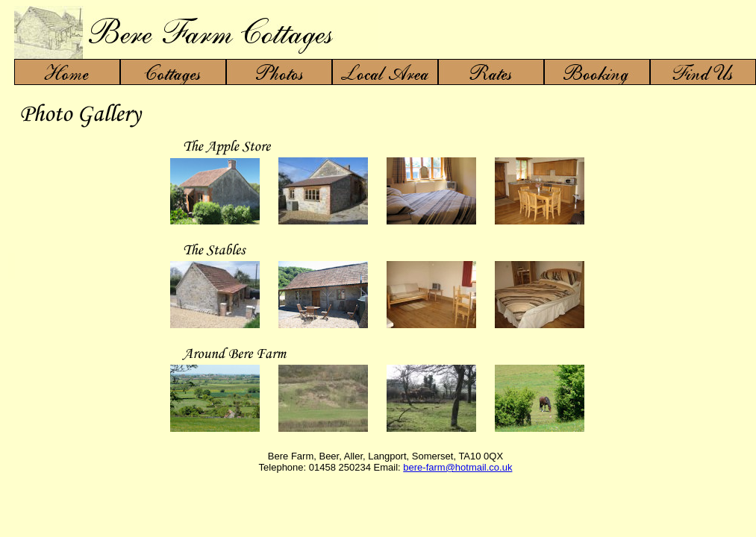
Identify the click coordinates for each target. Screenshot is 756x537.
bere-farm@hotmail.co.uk (457, 467)
